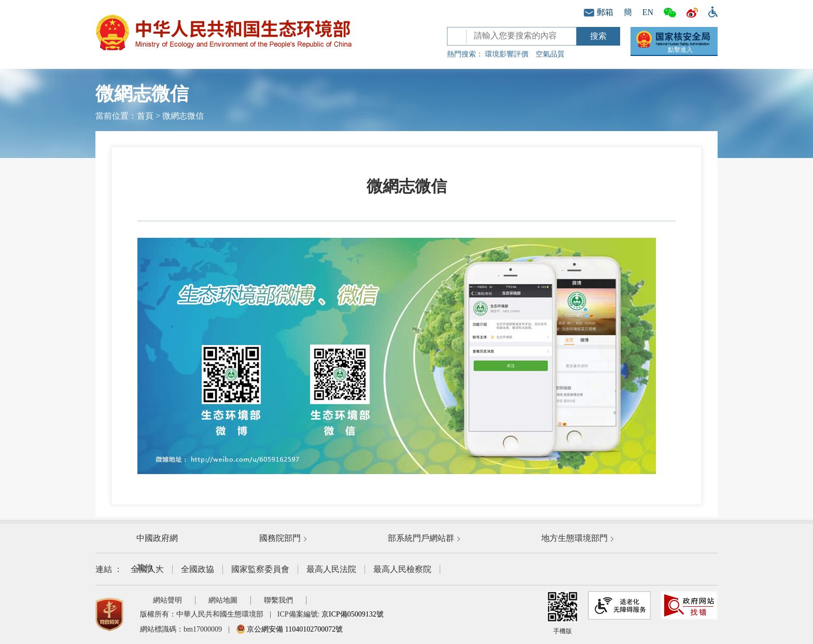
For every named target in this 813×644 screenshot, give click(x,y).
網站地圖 (223, 600)
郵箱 (599, 12)
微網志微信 (183, 116)
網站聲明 (167, 600)
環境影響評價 (507, 54)
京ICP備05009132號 (353, 614)
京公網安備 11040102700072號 (289, 629)
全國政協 (198, 569)
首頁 (145, 116)
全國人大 (147, 569)
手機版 (563, 613)
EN (648, 12)
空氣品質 (550, 54)
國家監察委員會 (260, 569)
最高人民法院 (331, 569)
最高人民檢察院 (402, 569)
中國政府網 (157, 538)
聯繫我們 (278, 600)
